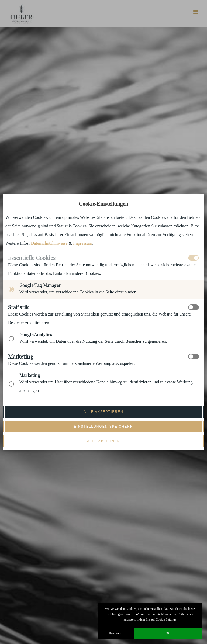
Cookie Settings (166, 619)
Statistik (18, 307)
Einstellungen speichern (103, 427)
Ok (168, 633)
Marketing (21, 356)
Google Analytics (36, 335)
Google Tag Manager (40, 285)
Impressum (83, 243)
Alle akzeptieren (103, 412)
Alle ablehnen (104, 441)
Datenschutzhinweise (49, 243)
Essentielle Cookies (32, 258)
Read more (116, 633)
